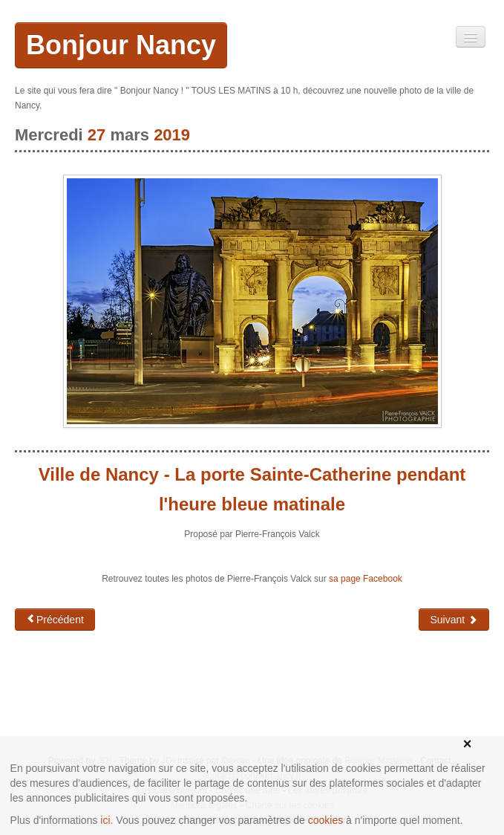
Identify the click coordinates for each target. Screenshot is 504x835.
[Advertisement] (134, 690)
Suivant (454, 620)
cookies (325, 820)
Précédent (55, 619)
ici (105, 820)
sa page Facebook (366, 579)
